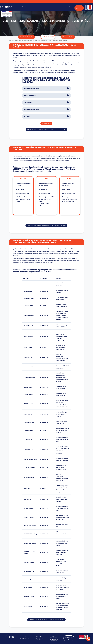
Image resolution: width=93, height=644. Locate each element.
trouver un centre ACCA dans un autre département (46, 129)
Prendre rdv (46, 123)
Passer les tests (43, 7)
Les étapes (55, 7)
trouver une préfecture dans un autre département (46, 226)
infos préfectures (27, 37)
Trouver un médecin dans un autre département (46, 620)
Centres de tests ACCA (25, 40)
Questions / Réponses (68, 7)
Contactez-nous (69, 638)
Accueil (17, 7)
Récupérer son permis (28, 7)
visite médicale (68, 37)
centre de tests (48, 37)
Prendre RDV (78, 8)
